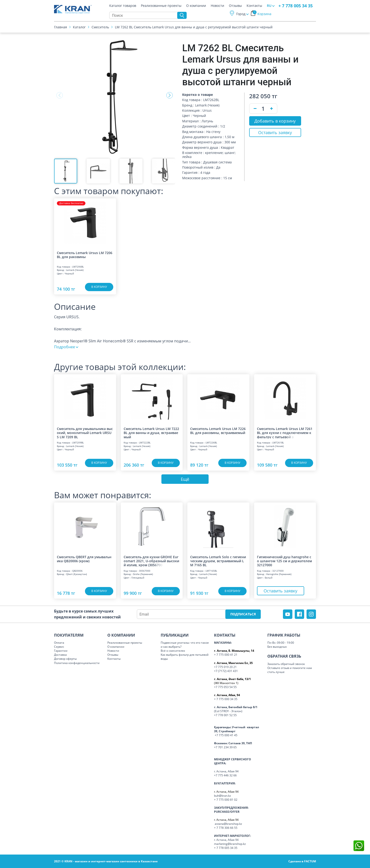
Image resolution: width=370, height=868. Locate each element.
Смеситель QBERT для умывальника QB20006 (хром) (84, 559)
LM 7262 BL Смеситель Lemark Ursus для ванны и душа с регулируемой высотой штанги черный (194, 27)
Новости (217, 6)
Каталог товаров (123, 6)
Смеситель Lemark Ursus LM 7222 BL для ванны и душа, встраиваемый (151, 433)
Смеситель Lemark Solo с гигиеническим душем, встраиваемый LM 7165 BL (218, 561)
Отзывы (235, 6)
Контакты (254, 6)
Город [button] (241, 14)
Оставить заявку (275, 132)
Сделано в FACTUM (302, 861)
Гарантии (61, 651)
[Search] (144, 15)
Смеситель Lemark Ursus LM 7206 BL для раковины (85, 255)
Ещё (185, 479)
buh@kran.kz (223, 796)
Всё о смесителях (173, 651)
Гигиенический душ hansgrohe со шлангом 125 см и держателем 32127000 (284, 561)
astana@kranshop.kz (228, 824)
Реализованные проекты (161, 6)
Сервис (59, 647)
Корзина (262, 14)
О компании (196, 6)
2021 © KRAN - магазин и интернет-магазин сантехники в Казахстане (106, 861)
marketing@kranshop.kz (230, 844)
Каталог (79, 27)
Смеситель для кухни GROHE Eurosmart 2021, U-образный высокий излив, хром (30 (151, 561)
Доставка (60, 655)
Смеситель (100, 27)
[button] (170, 95)
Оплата (59, 643)
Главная (61, 27)
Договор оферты (65, 659)
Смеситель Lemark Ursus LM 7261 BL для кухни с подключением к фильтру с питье (285, 433)
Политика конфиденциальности (77, 663)
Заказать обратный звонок (286, 664)
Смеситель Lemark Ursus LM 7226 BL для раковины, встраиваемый (218, 431)
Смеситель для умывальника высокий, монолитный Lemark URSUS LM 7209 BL (85, 433)
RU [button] (269, 6)
